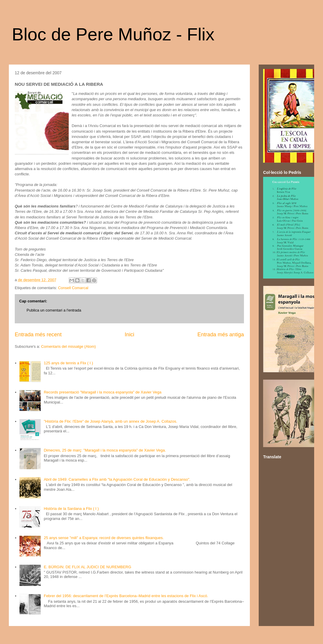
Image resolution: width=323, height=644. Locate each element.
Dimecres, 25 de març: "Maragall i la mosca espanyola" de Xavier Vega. (105, 450)
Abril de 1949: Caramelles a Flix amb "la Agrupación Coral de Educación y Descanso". (117, 479)
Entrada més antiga (221, 335)
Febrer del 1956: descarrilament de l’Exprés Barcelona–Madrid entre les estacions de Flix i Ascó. (126, 596)
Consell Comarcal (73, 288)
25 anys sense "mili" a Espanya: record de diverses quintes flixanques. (104, 538)
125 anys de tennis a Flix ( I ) (68, 363)
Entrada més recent (38, 335)
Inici (129, 335)
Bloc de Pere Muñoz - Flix (113, 34)
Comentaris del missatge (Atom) (68, 346)
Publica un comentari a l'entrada (54, 310)
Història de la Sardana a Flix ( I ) (71, 509)
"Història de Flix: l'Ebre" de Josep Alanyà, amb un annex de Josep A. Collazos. (110, 421)
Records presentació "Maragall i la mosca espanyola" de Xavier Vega (103, 392)
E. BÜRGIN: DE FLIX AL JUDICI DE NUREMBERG (87, 567)
